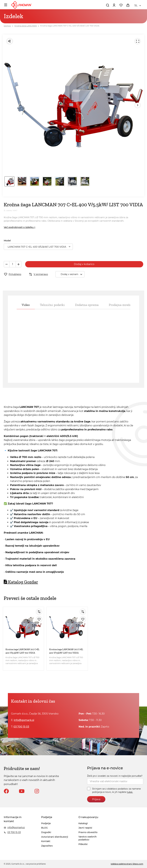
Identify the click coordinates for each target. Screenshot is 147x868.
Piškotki (83, 844)
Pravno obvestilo (88, 832)
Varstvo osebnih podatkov (88, 838)
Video (26, 305)
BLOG (44, 828)
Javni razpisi (85, 828)
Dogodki (46, 832)
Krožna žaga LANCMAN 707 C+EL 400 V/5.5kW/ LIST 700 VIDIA (70, 26)
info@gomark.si (24, 720)
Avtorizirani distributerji (55, 837)
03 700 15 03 (21, 727)
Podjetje (46, 823)
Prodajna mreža (120, 305)
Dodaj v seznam (72, 274)
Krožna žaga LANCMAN (26, 26)
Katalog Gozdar (21, 582)
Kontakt (46, 841)
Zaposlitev (47, 846)
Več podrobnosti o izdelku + (20, 227)
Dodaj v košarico (84, 264)
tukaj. (130, 792)
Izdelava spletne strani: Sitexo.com (127, 864)
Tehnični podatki (52, 305)
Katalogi (83, 823)
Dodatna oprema (87, 305)
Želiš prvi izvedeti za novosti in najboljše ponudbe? (115, 776)
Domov (7, 26)
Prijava (96, 799)
